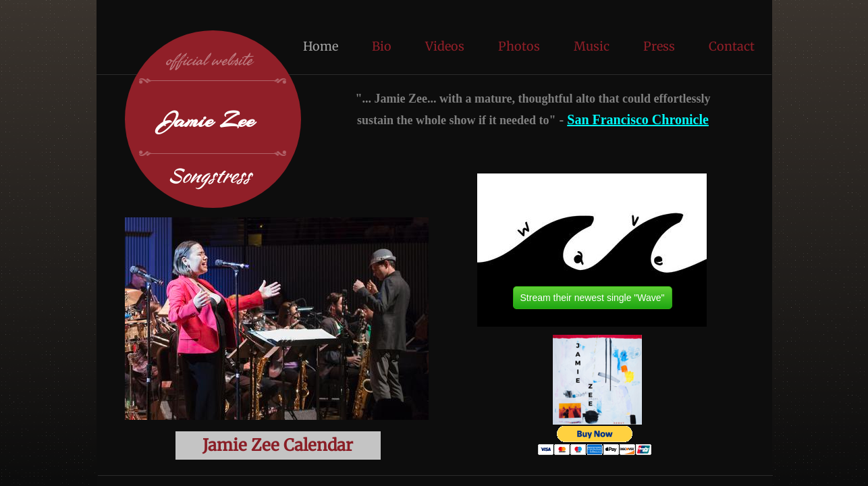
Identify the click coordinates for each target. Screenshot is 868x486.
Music (592, 46)
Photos (519, 46)
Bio (382, 46)
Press (659, 46)
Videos (445, 46)
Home (321, 46)
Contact (732, 46)
